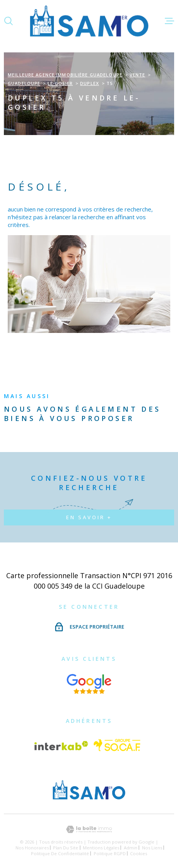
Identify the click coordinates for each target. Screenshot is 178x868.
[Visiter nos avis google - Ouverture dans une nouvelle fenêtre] (89, 684)
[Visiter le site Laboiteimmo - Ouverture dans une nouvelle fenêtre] (89, 829)
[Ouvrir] (9, 21)
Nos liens (152, 848)
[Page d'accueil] (89, 21)
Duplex (90, 83)
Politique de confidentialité (60, 853)
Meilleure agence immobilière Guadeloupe (65, 75)
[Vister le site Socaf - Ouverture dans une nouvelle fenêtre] (117, 746)
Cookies (139, 853)
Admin (131, 848)
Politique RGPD (110, 853)
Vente (138, 75)
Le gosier (60, 83)
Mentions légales (101, 848)
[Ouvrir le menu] (169, 21)
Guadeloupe (24, 83)
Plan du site (66, 848)
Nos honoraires (32, 848)
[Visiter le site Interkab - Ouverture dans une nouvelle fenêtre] (61, 746)
